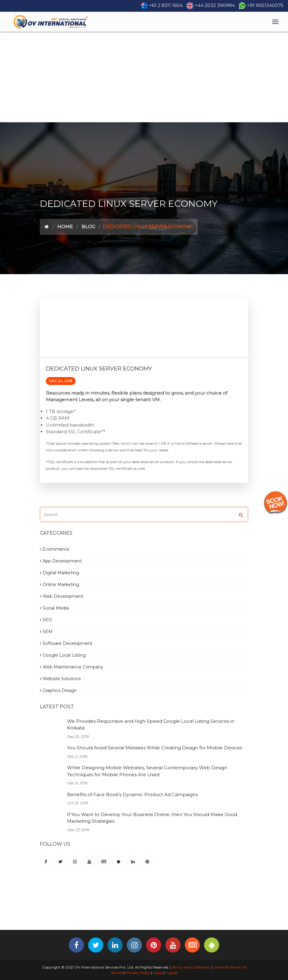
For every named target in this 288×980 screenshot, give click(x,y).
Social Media (54, 608)
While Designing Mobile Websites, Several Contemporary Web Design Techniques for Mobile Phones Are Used (147, 771)
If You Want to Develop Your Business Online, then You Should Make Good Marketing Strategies (152, 818)
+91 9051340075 (265, 5)
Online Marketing (59, 584)
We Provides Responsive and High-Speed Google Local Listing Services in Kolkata (151, 725)
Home (65, 227)
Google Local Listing (63, 655)
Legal (158, 973)
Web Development (62, 596)
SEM (46, 632)
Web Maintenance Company (72, 667)
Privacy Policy (138, 973)
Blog (88, 227)
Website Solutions (60, 679)
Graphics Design (58, 690)
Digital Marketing (59, 573)
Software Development (66, 643)
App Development (61, 561)
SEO (46, 620)
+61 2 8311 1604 (166, 5)
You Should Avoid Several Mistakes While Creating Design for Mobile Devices (155, 748)
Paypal (171, 973)
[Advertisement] (144, 77)
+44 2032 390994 (215, 5)
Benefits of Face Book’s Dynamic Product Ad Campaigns (132, 794)
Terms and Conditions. (191, 967)
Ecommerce (54, 549)
